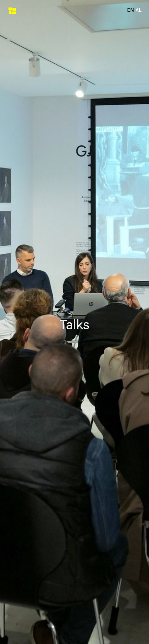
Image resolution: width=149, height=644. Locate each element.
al (139, 10)
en (131, 10)
